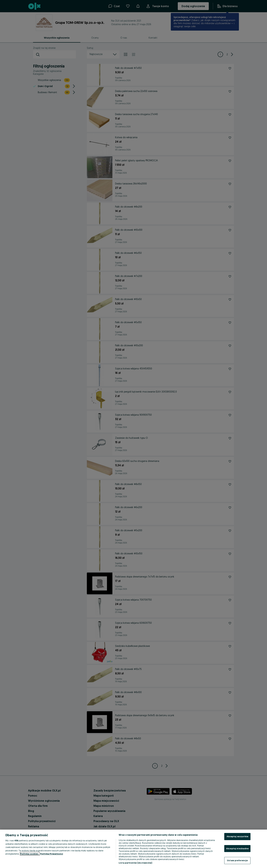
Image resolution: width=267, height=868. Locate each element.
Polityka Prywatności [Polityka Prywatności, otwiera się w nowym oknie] (52, 854)
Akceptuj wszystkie (237, 836)
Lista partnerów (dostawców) (135, 863)
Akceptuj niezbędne (237, 848)
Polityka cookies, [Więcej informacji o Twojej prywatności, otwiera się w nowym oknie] (30, 854)
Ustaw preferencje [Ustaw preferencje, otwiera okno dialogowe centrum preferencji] (237, 860)
